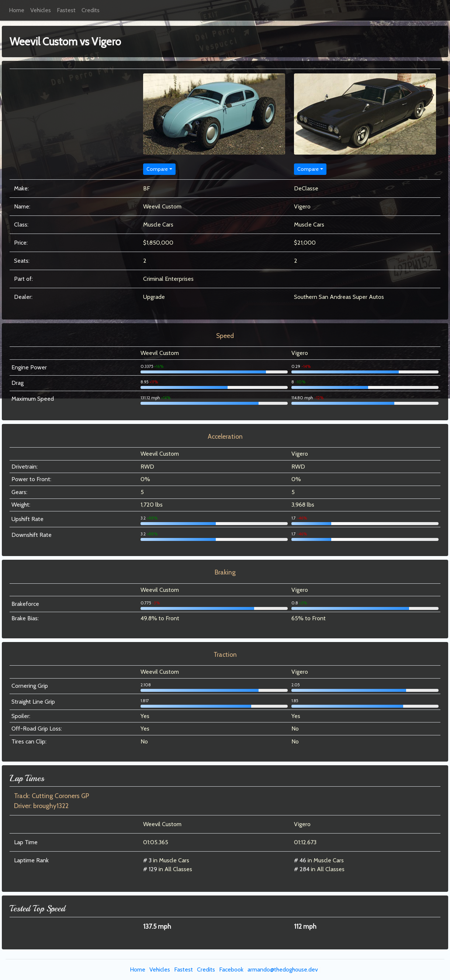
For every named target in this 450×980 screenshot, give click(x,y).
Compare (157, 169)
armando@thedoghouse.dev (283, 969)
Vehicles (41, 10)
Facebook (231, 969)
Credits (91, 10)
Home (17, 10)
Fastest (66, 10)
